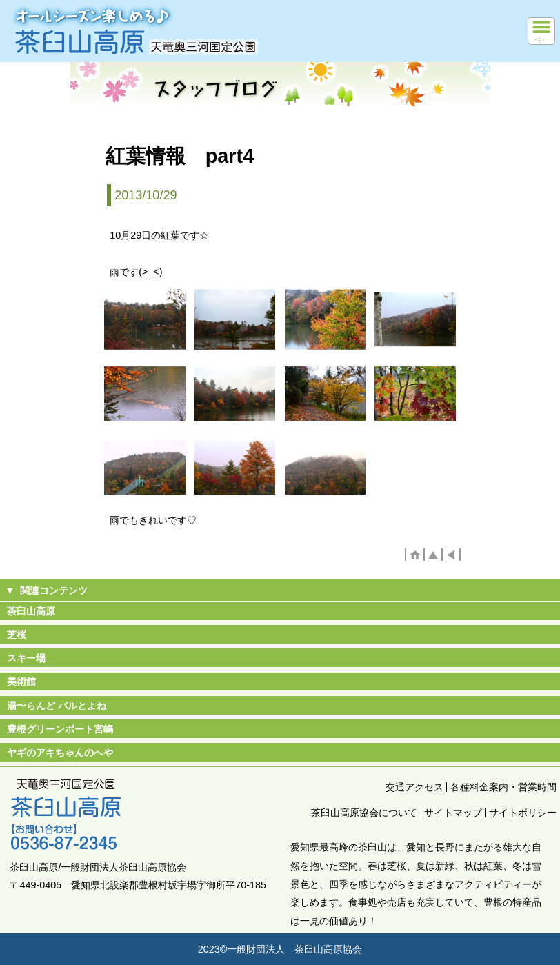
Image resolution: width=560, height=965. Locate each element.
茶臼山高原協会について (364, 813)
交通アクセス (414, 787)
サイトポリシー (523, 813)
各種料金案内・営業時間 (503, 787)
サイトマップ (453, 813)
